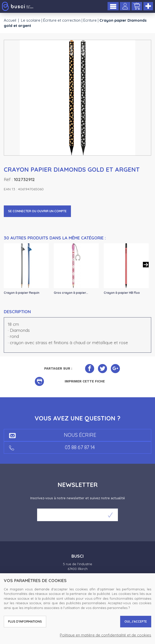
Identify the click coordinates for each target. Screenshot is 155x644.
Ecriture (90, 20)
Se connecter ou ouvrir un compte (37, 211)
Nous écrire (53, 435)
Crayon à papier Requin (22, 293)
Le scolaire (31, 20)
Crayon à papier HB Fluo (122, 293)
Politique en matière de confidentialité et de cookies (106, 635)
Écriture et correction (62, 20)
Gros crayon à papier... (71, 293)
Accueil (10, 20)
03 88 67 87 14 (52, 447)
